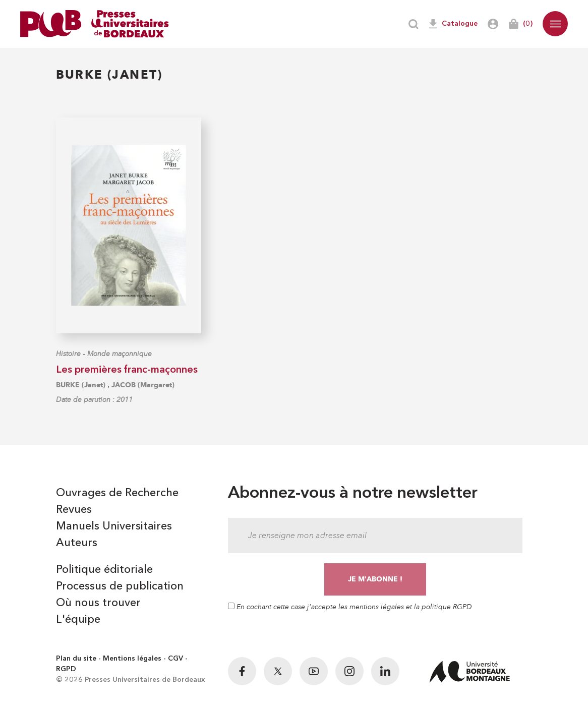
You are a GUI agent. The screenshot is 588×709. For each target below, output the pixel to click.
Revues (74, 510)
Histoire (68, 354)
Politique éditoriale (104, 570)
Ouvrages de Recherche (117, 493)
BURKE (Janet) (81, 385)
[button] (555, 24)
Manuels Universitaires (114, 526)
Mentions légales (132, 659)
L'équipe (78, 620)
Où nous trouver (98, 603)
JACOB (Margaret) (143, 385)
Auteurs (77, 543)
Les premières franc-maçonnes (127, 370)
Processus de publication (120, 586)
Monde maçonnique (120, 354)
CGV (175, 659)
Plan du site (76, 659)
